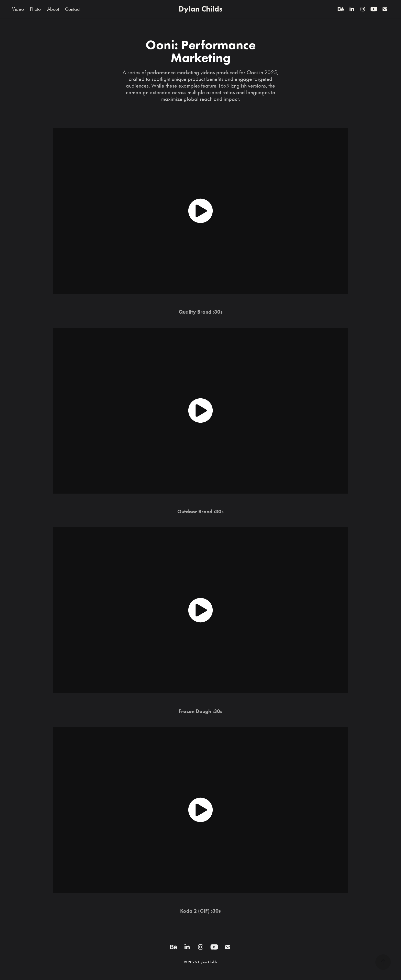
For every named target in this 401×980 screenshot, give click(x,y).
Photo (35, 9)
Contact (73, 9)
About (53, 9)
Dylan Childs (200, 9)
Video (18, 9)
